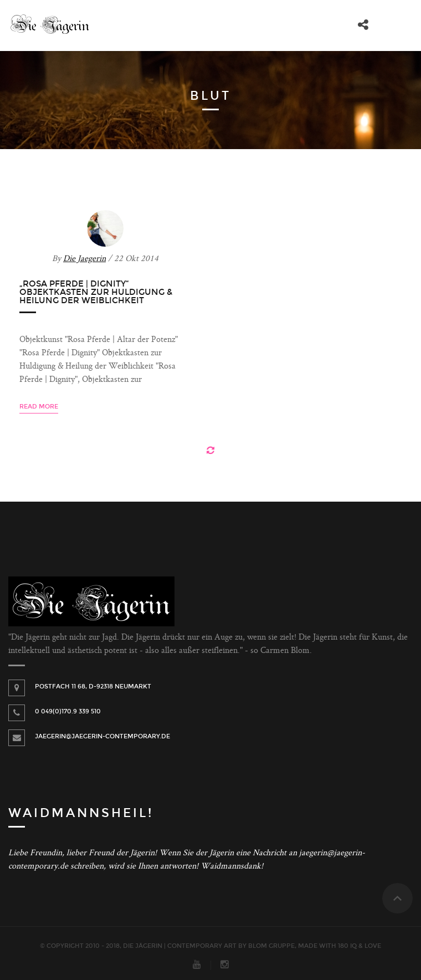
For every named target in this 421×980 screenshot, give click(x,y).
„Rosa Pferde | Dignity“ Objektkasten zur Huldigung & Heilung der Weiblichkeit (96, 292)
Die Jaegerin (84, 259)
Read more (39, 407)
